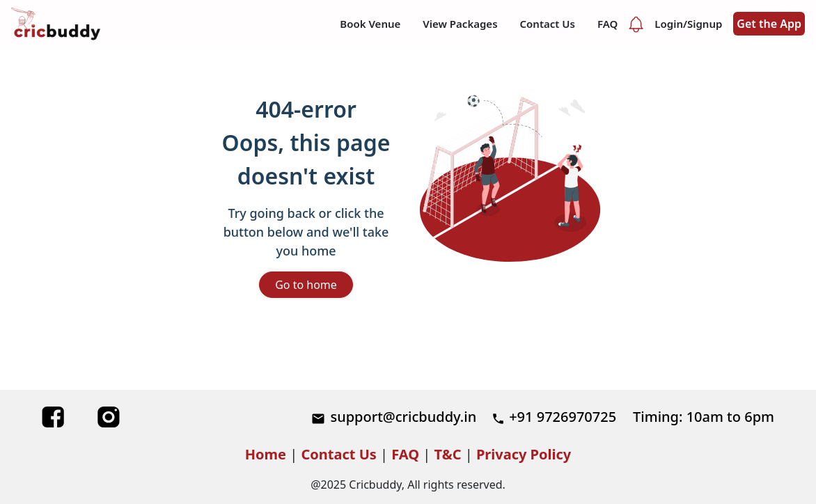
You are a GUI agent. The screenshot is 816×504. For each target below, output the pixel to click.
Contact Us (338, 454)
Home (266, 454)
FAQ (405, 454)
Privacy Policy (524, 454)
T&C (448, 454)
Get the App (769, 24)
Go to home (306, 285)
